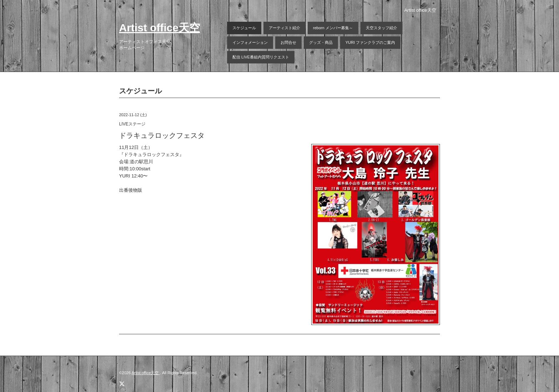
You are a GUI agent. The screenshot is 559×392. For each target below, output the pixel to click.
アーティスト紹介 (284, 28)
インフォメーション (250, 42)
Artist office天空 (160, 28)
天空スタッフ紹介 (381, 28)
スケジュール (244, 28)
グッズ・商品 (321, 42)
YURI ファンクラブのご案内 (370, 42)
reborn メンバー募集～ (333, 28)
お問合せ (288, 42)
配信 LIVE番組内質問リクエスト (261, 57)
